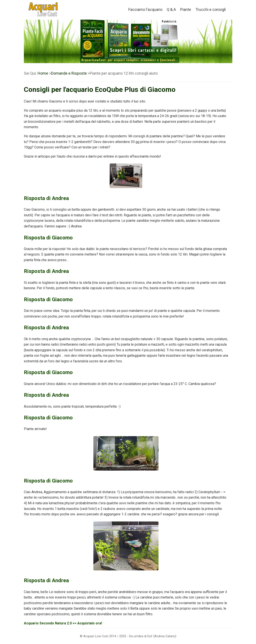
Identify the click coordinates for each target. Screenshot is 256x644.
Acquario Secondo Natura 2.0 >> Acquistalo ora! (63, 623)
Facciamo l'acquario (145, 9)
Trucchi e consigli (211, 9)
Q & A (171, 9)
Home (43, 73)
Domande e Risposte (69, 73)
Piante (186, 9)
